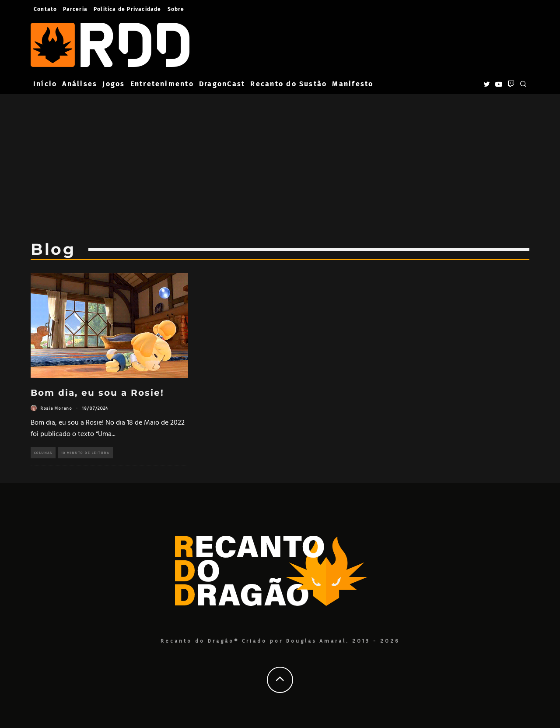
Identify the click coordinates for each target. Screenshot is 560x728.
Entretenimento (162, 84)
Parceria (75, 9)
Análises (80, 84)
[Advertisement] (280, 161)
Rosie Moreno (56, 408)
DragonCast (222, 84)
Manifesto (353, 84)
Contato (45, 9)
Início (45, 84)
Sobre (176, 9)
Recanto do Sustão (289, 84)
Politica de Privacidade (128, 9)
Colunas (43, 453)
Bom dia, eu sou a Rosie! (97, 393)
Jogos (114, 84)
